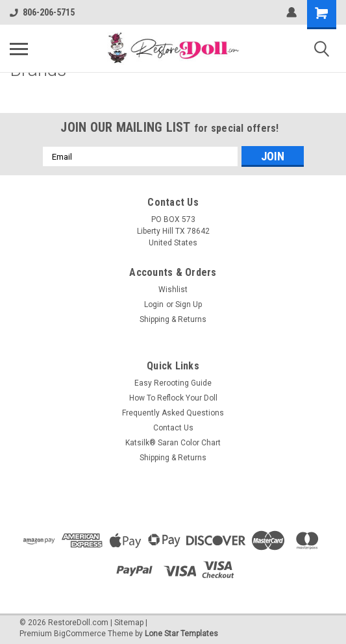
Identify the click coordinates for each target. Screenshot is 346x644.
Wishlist (173, 290)
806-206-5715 (42, 12)
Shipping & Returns (173, 319)
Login (154, 304)
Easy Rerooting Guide (173, 383)
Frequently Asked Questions (173, 413)
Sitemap (129, 623)
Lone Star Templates (181, 634)
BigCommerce (80, 634)
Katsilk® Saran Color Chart (173, 443)
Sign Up (189, 304)
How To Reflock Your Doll (173, 398)
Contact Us (173, 428)
